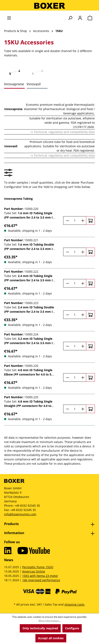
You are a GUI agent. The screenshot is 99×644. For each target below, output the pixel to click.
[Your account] (80, 18)
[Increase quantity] (82, 220)
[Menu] (9, 18)
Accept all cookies (51, 638)
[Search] (70, 18)
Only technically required (40, 628)
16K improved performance (41, 580)
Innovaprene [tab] (14, 84)
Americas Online (34, 571)
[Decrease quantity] (67, 220)
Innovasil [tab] (34, 84)
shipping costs (74, 604)
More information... (49, 621)
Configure (72, 628)
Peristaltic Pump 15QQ (38, 567)
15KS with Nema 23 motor (40, 576)
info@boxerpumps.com (20, 514)
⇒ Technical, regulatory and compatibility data (63, 132)
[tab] (14, 72)
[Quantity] (75, 220)
